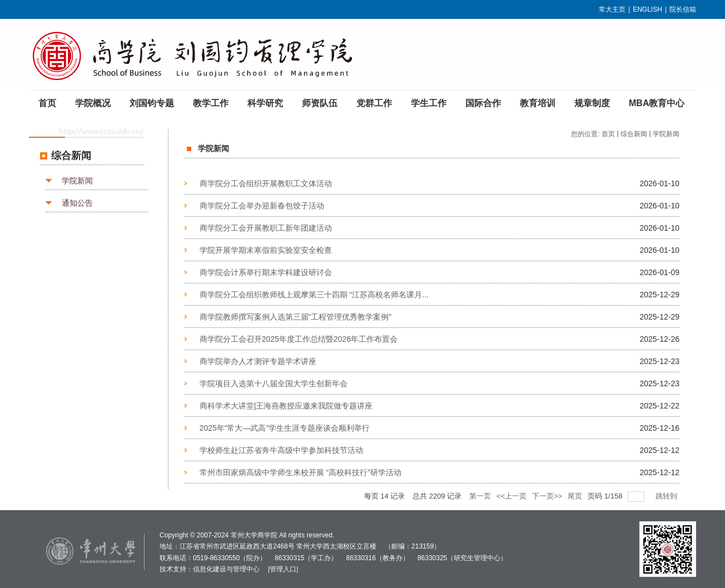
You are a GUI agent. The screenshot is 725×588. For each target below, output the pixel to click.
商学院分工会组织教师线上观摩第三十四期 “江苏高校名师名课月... (314, 295)
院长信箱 (683, 9)
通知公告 (77, 203)
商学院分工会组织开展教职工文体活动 (266, 183)
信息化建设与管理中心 (226, 569)
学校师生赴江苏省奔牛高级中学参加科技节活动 (281, 450)
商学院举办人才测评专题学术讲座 (258, 361)
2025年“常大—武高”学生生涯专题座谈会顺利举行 (285, 428)
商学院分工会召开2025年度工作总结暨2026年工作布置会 (299, 339)
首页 (608, 134)
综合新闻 (634, 134)
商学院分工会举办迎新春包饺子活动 (262, 206)
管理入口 (283, 569)
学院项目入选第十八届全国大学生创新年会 (274, 383)
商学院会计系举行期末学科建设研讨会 (266, 272)
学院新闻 (77, 181)
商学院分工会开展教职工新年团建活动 (266, 228)
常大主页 (612, 9)
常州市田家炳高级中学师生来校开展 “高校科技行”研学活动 (301, 472)
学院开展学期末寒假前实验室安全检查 (266, 250)
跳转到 (667, 496)
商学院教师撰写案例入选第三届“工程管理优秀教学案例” (296, 317)
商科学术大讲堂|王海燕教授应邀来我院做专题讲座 (286, 406)
